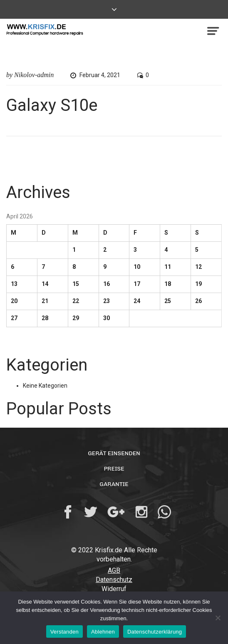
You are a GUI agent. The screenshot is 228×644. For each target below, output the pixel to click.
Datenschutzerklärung (155, 632)
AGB (114, 570)
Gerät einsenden (114, 453)
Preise (114, 469)
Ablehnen (103, 632)
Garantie (114, 484)
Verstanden (64, 632)
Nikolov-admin (34, 75)
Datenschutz (114, 580)
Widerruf (114, 589)
